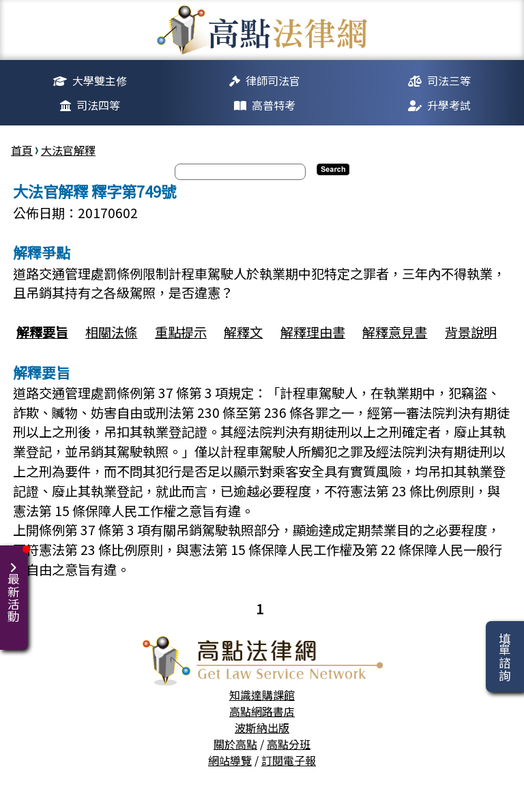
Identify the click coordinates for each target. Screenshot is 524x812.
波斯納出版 (262, 727)
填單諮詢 (505, 657)
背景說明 (471, 332)
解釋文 (243, 332)
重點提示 (181, 332)
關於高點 (235, 744)
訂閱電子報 (289, 760)
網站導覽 (230, 760)
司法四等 (98, 105)
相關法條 (111, 332)
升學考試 (449, 105)
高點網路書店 (262, 711)
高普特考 (274, 105)
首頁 (22, 150)
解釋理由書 (313, 332)
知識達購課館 (262, 695)
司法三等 (449, 80)
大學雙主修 (100, 80)
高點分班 (289, 744)
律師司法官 (273, 80)
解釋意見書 (395, 332)
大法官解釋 (68, 150)
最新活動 (16, 584)
